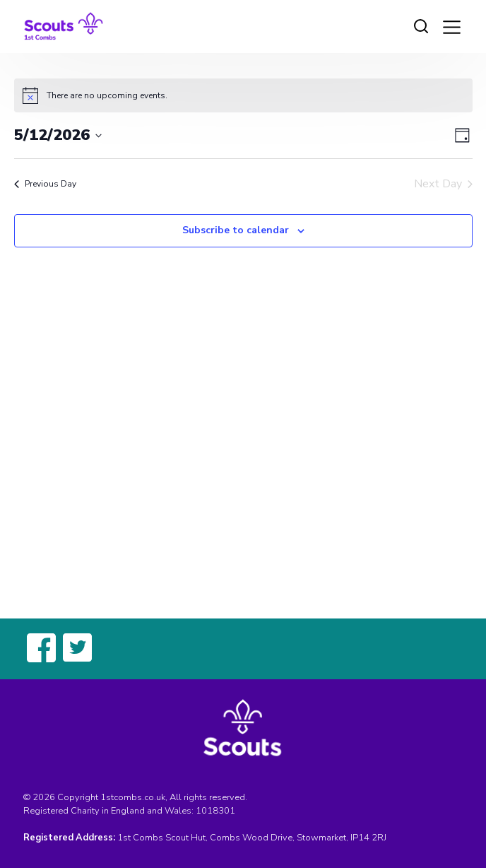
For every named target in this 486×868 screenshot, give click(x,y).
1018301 (215, 811)
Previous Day (45, 184)
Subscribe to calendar (236, 230)
